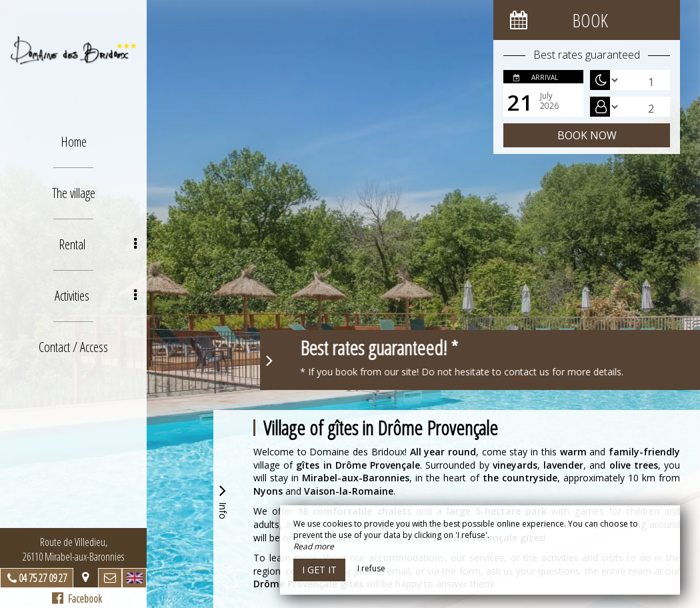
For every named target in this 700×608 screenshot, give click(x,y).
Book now (587, 135)
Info (223, 500)
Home (74, 142)
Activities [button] (96, 296)
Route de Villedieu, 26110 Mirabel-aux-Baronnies (73, 549)
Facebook (77, 599)
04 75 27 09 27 (43, 578)
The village (74, 193)
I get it (319, 570)
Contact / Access (73, 347)
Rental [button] (98, 244)
